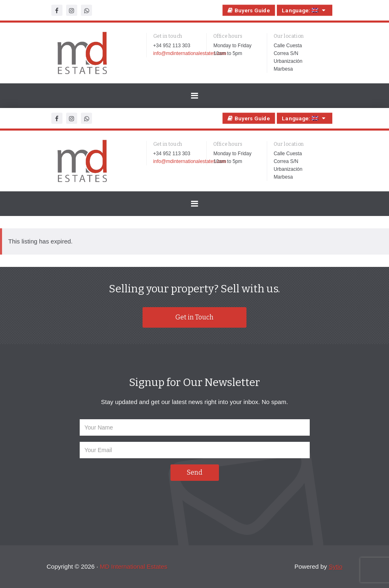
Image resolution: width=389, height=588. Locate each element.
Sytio (335, 566)
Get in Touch (194, 317)
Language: (304, 10)
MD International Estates (134, 566)
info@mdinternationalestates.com (189, 53)
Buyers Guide (249, 10)
